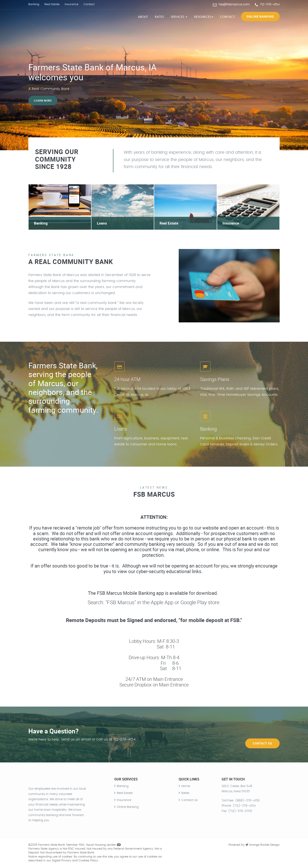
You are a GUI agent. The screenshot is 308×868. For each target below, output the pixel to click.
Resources (204, 17)
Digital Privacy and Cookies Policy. (75, 861)
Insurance (72, 4)
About (143, 17)
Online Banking (260, 16)
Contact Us (262, 734)
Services (179, 17)
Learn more (43, 100)
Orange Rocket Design (263, 845)
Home (186, 786)
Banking (34, 4)
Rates (159, 17)
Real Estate (52, 4)
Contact (89, 4)
